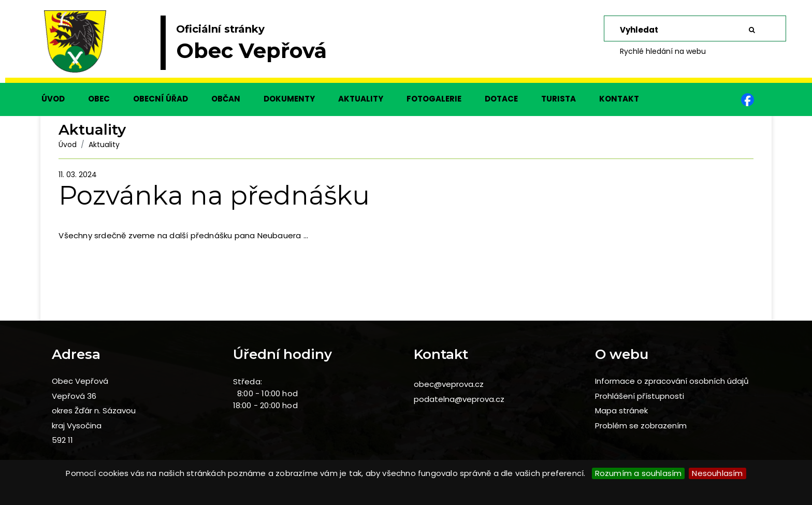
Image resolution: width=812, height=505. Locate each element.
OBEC (99, 99)
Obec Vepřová (80, 381)
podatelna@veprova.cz (459, 399)
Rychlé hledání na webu (663, 51)
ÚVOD (53, 99)
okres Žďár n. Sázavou (94, 410)
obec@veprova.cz (449, 384)
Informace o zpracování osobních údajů (672, 381)
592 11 (62, 440)
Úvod (68, 145)
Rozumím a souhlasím (639, 473)
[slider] (406, 47)
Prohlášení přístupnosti (640, 396)
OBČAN (226, 99)
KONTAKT (619, 99)
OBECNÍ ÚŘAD (161, 99)
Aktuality (104, 145)
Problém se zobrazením (641, 425)
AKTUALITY (361, 99)
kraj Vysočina (77, 425)
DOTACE (501, 99)
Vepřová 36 (74, 396)
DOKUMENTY (289, 99)
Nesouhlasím (717, 473)
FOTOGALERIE (434, 99)
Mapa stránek (621, 410)
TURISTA (559, 99)
